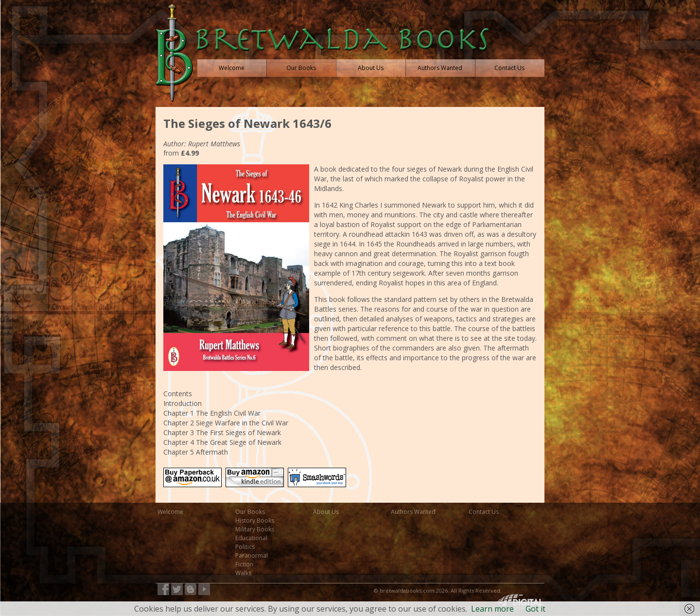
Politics (245, 547)
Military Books (255, 529)
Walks (243, 573)
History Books (255, 520)
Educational (251, 538)
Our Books (250, 512)
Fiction (244, 564)
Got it (535, 609)
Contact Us (484, 512)
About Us (326, 512)
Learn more (492, 609)
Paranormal (252, 555)
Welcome (170, 512)
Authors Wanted (413, 512)
